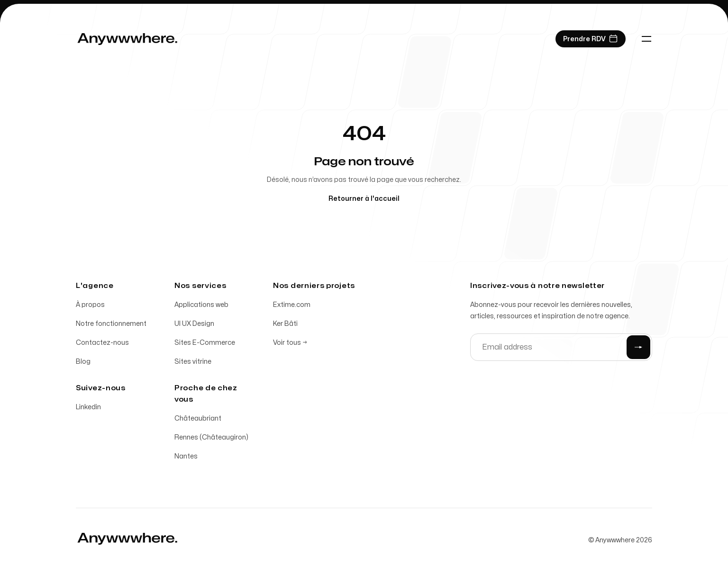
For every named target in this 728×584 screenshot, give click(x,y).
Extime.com (292, 305)
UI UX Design (194, 324)
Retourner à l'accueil (364, 199)
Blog (83, 362)
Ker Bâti (285, 324)
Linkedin (88, 407)
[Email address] (561, 347)
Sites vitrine (193, 362)
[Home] (127, 39)
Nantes (186, 456)
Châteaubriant (198, 418)
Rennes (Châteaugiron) (211, 437)
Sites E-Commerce (205, 343)
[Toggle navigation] (646, 39)
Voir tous (290, 343)
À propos (90, 305)
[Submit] (638, 347)
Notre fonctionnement (111, 324)
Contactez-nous (102, 343)
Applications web (201, 305)
